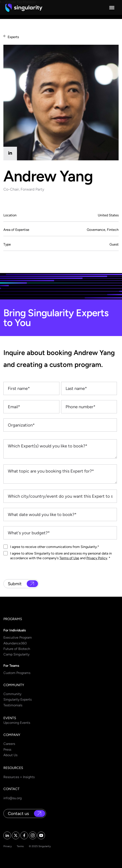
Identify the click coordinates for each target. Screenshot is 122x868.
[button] (112, 8)
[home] (24, 8)
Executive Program (18, 637)
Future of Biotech (17, 649)
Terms (20, 846)
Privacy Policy (97, 558)
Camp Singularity (16, 654)
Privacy (8, 846)
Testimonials (13, 705)
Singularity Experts (18, 699)
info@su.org (13, 798)
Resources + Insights (19, 777)
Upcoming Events (17, 723)
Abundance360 (15, 643)
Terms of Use (69, 558)
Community (12, 694)
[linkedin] (10, 154)
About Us (10, 755)
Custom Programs (17, 673)
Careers (9, 744)
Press (7, 749)
